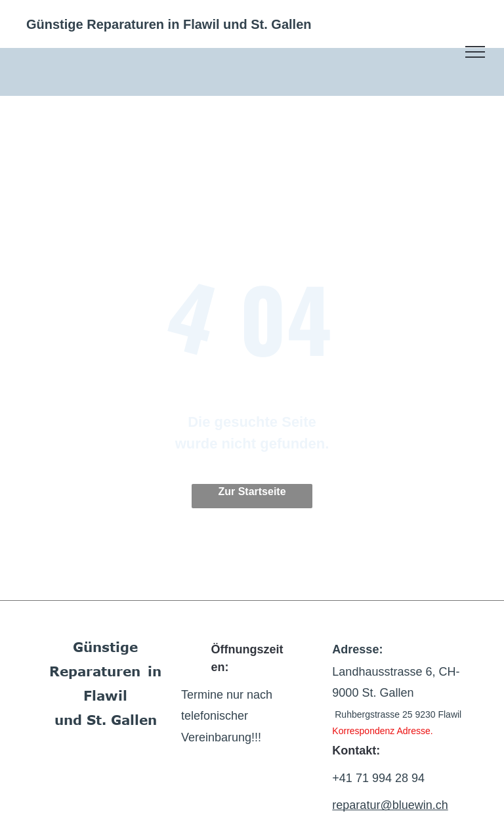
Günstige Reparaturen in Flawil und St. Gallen (169, 24)
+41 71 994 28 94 (378, 778)
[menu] (475, 52)
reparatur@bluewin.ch (390, 805)
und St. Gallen (106, 719)
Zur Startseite (252, 491)
